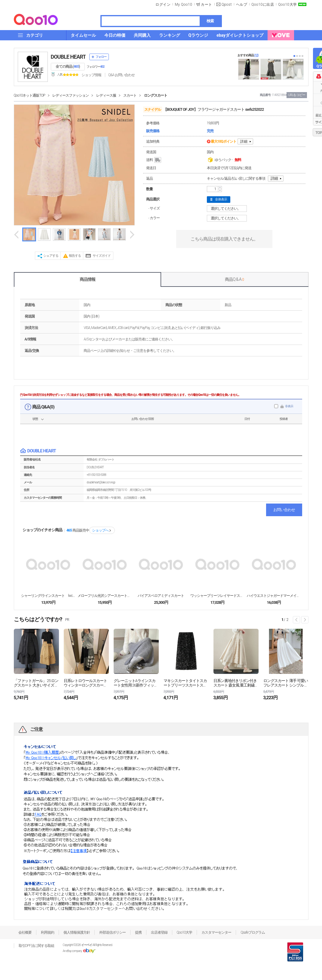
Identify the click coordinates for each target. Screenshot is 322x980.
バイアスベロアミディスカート (161, 596)
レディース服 (106, 95)
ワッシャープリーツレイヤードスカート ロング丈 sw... (217, 596)
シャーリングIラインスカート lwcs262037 (48, 596)
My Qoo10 (183, 5)
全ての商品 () (68, 67)
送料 (154, 160)
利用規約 (48, 932)
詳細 (244, 141)
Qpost (227, 5)
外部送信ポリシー (112, 932)
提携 (138, 932)
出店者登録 (159, 932)
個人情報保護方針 (77, 932)
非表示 (289, 406)
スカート (130, 95)
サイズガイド (102, 256)
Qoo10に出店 (263, 5)
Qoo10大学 (287, 5)
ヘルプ (242, 5)
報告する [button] (75, 256)
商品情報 (87, 279)
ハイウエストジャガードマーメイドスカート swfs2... (274, 596)
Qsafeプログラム (253, 932)
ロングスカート (156, 95)
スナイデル (153, 110)
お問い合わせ (284, 510)
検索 (210, 21)
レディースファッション (71, 95)
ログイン (163, 5)
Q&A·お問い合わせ (121, 75)
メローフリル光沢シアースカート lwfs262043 (105, 596)
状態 (35, 419)
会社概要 (25, 932)
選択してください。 (228, 209)
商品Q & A (234, 279)
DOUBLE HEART (68, 57)
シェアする (51, 256)
